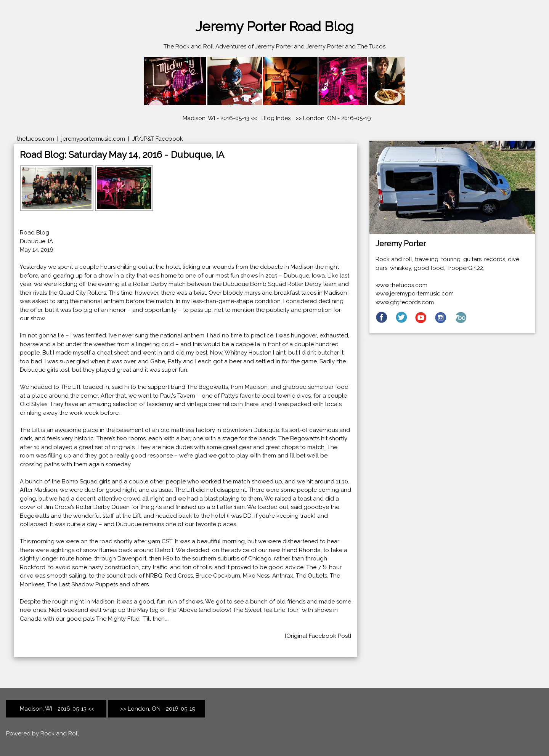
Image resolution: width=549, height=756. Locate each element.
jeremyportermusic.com (93, 139)
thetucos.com (35, 139)
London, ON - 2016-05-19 (337, 118)
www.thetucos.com (401, 285)
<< (56, 709)
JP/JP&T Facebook (158, 139)
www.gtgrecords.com (405, 302)
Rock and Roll (60, 734)
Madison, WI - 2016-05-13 (216, 118)
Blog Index (276, 118)
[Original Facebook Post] (318, 636)
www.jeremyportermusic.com (415, 294)
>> (297, 118)
